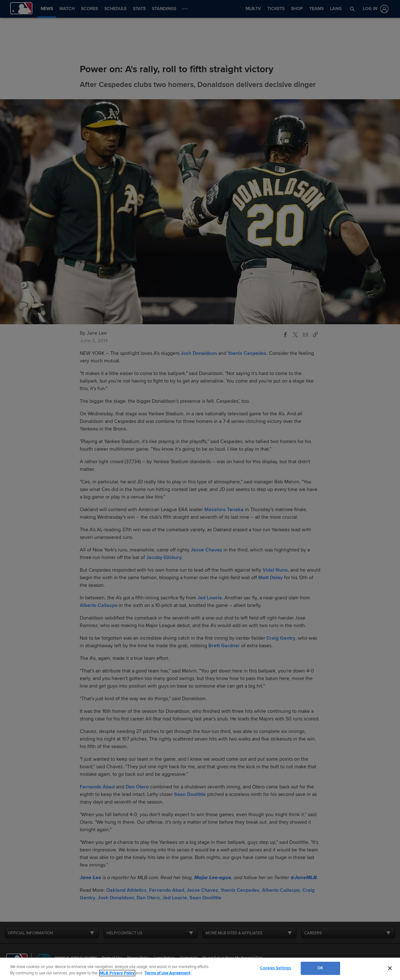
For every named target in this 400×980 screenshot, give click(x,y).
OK (320, 968)
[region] (200, 969)
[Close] (390, 968)
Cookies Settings (275, 968)
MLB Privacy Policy (117, 973)
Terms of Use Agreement (167, 973)
